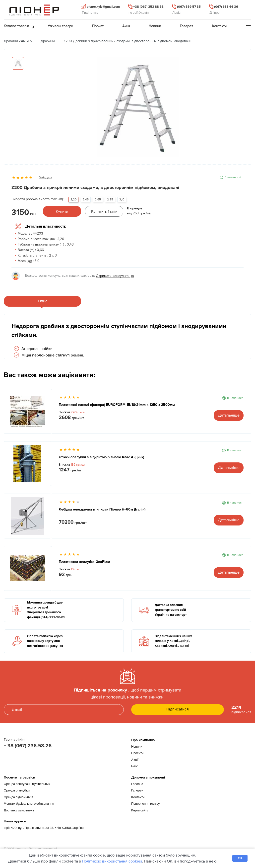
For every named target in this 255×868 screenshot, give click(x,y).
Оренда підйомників (18, 797)
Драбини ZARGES (18, 41)
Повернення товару (145, 804)
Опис (43, 301)
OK (240, 858)
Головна (137, 784)
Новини (137, 747)
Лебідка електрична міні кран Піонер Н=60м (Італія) (102, 509)
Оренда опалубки (17, 790)
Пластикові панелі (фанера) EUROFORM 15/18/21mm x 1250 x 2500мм (117, 405)
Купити (62, 211)
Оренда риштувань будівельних (27, 784)
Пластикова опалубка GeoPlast (85, 562)
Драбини (48, 41)
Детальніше (229, 415)
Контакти (138, 797)
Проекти (137, 753)
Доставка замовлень (19, 810)
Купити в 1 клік (104, 211)
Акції (135, 760)
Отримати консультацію (115, 276)
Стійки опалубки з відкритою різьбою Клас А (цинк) (101, 457)
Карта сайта (140, 810)
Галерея (137, 790)
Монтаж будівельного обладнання (29, 804)
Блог (135, 766)
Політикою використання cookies (112, 861)
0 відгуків (46, 177)
